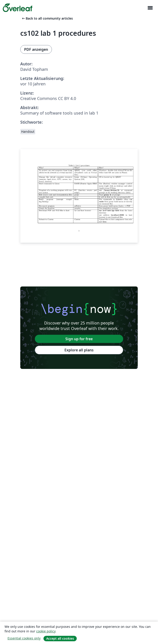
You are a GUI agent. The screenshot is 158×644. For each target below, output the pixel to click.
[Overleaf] (18, 8)
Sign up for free (79, 339)
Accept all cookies (60, 638)
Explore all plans (79, 350)
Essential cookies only (24, 638)
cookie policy (46, 631)
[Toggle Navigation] (150, 8)
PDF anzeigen (36, 49)
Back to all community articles (47, 18)
